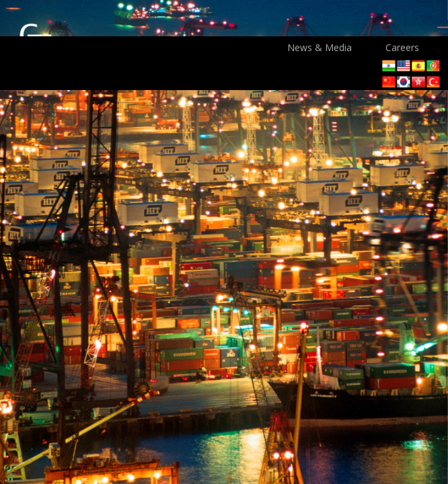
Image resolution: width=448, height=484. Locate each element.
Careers (402, 47)
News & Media (320, 47)
